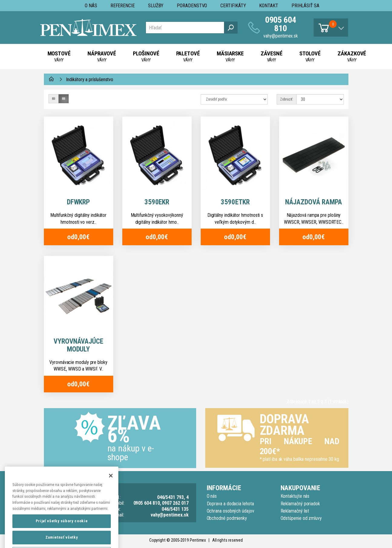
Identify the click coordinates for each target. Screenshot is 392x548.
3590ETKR (235, 202)
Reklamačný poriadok (300, 504)
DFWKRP (79, 202)
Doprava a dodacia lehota (230, 504)
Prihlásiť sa (305, 6)
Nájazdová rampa (314, 202)
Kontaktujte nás (295, 496)
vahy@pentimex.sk (281, 36)
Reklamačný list (295, 511)
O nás (91, 6)
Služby (156, 6)
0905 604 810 (281, 24)
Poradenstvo (192, 6)
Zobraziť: (287, 99)
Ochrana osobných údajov (231, 511)
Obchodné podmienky (227, 518)
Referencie (123, 6)
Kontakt (268, 6)
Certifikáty (233, 6)
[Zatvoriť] (111, 488)
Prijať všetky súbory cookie (62, 534)
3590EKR (157, 202)
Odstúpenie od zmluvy (301, 518)
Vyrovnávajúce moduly (78, 345)
